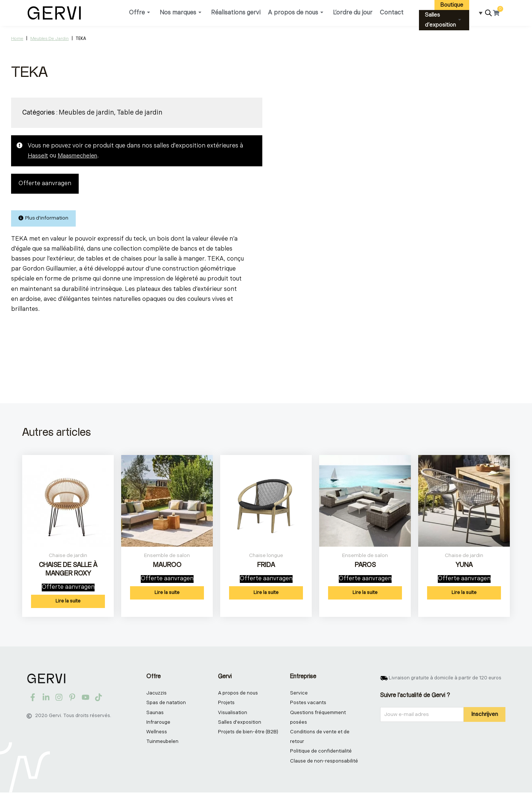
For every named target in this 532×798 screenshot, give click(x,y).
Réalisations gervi (236, 13)
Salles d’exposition (443, 20)
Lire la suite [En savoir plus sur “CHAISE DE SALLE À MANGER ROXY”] (68, 604)
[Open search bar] (488, 13)
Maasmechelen (79, 156)
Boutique (452, 5)
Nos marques (180, 13)
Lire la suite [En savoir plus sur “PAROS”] (365, 595)
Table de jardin (140, 113)
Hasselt (38, 156)
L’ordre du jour (353, 13)
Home (17, 39)
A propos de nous (296, 13)
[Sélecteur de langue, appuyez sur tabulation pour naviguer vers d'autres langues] (478, 13)
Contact (392, 13)
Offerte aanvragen (45, 184)
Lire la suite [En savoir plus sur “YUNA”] (464, 595)
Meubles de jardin (50, 39)
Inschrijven (485, 717)
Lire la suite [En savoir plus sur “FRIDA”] (266, 595)
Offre (139, 13)
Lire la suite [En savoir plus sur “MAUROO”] (167, 595)
